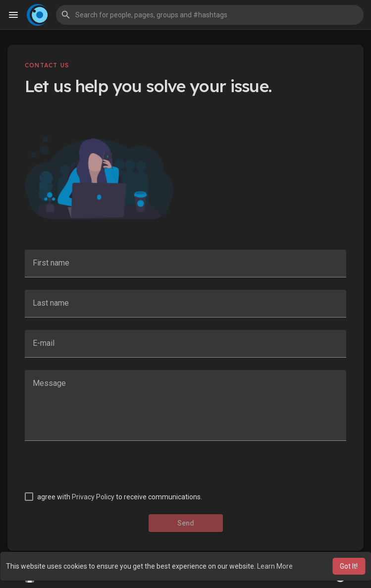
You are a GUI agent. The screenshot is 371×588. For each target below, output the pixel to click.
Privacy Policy (93, 497)
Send (186, 523)
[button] (210, 15)
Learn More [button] (275, 566)
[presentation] (100, 473)
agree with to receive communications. (120, 497)
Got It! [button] (349, 566)
